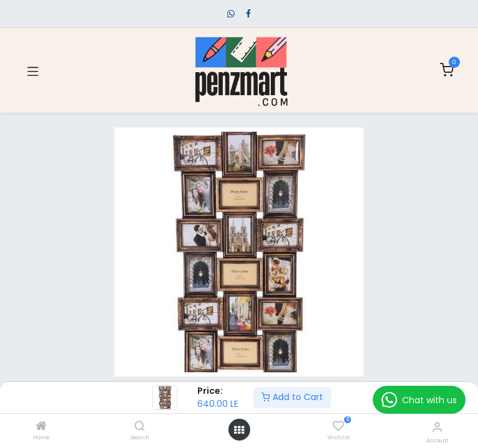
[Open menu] (239, 430)
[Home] (41, 427)
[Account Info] (437, 427)
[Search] (140, 427)
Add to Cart (292, 397)
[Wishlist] (338, 426)
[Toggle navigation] (33, 70)
